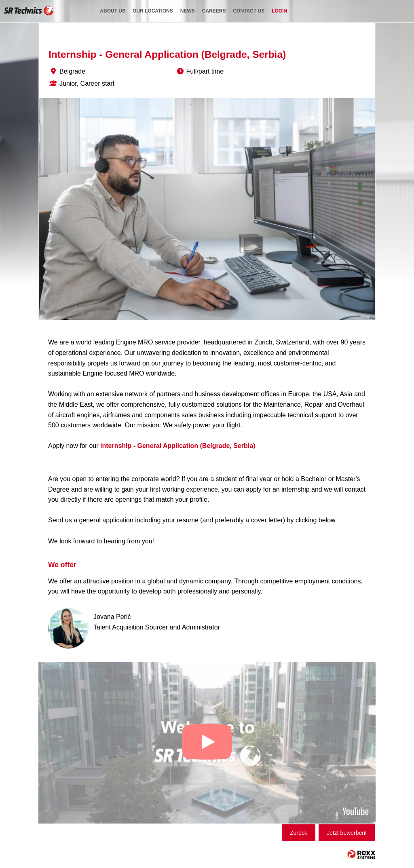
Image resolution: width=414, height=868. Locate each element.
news (188, 11)
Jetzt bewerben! (347, 833)
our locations (153, 11)
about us (113, 11)
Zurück (299, 833)
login (279, 11)
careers (214, 11)
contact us (249, 11)
